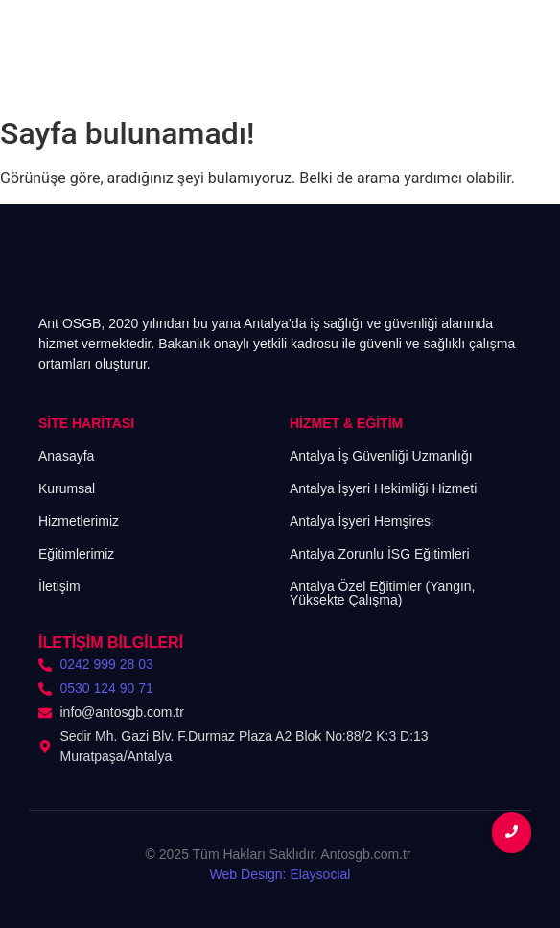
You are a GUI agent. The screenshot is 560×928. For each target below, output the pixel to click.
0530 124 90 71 (107, 688)
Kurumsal (67, 488)
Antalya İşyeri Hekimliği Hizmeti (383, 488)
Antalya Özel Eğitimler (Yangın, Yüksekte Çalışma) (383, 593)
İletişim (59, 586)
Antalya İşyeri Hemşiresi (362, 521)
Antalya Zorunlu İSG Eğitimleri (380, 554)
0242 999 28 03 (107, 664)
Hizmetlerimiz (79, 521)
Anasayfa (66, 456)
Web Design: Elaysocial (280, 874)
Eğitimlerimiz (76, 554)
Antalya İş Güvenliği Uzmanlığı (381, 456)
